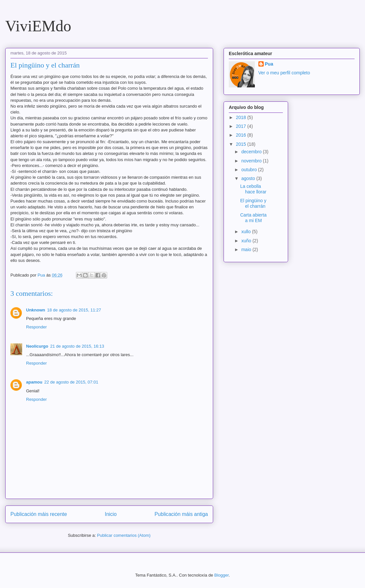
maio (247, 249)
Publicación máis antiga (181, 514)
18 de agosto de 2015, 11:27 (74, 310)
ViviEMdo (38, 26)
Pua (269, 64)
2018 (242, 117)
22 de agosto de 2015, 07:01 (71, 382)
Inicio (111, 514)
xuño (247, 241)
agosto (249, 178)
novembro (252, 161)
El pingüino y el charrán (253, 203)
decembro (252, 152)
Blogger (222, 575)
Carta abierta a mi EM (253, 218)
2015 (242, 144)
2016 (242, 135)
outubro (249, 170)
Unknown (36, 310)
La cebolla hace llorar (253, 189)
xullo (247, 232)
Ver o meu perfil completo (284, 73)
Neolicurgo (37, 346)
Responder (36, 327)
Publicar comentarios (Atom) (124, 535)
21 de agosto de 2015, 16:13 (77, 346)
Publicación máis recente (39, 514)
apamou (34, 382)
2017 (242, 126)
